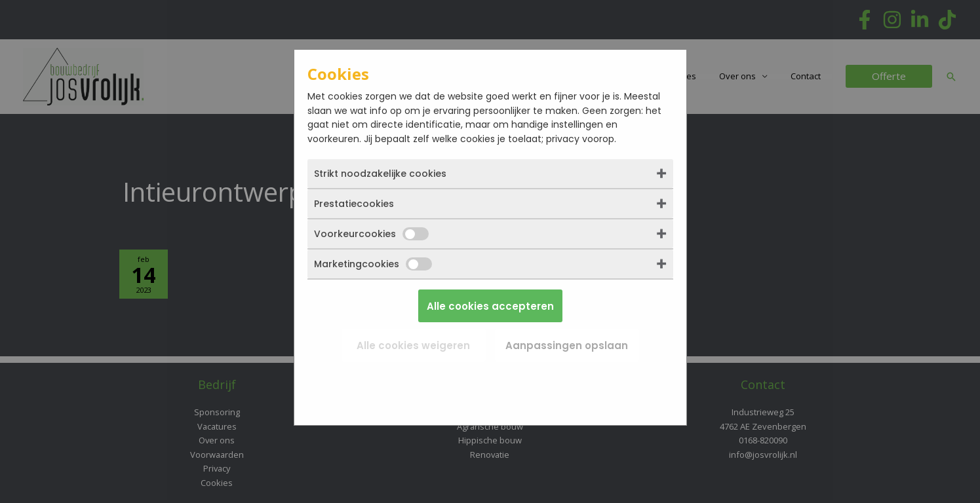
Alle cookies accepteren (490, 306)
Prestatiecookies (354, 204)
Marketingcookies (373, 264)
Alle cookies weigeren (413, 345)
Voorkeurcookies (371, 234)
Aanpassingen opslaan (567, 345)
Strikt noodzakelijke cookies (380, 174)
